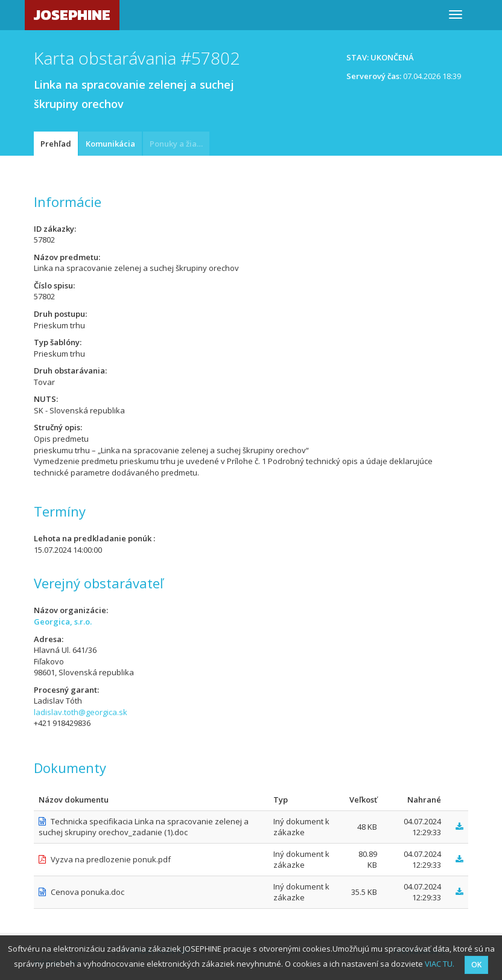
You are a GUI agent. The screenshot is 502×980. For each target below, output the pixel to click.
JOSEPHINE (72, 15)
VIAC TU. (440, 964)
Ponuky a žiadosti (180, 144)
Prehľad (56, 144)
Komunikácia (110, 144)
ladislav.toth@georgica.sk (81, 712)
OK (476, 965)
